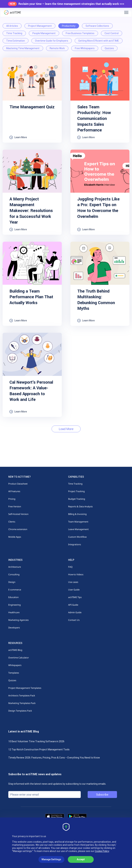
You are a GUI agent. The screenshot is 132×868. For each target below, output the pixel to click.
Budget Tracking (77, 499)
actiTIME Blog (15, 650)
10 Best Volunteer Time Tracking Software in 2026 (36, 741)
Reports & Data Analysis (80, 506)
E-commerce (15, 590)
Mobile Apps (15, 537)
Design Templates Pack (20, 711)
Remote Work (57, 48)
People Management (44, 33)
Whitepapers (15, 665)
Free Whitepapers (85, 48)
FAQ (70, 567)
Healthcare (14, 612)
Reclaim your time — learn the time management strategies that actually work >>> (71, 4)
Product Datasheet (18, 484)
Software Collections (97, 26)
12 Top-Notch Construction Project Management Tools (39, 749)
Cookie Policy (102, 851)
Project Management (40, 26)
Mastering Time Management (23, 48)
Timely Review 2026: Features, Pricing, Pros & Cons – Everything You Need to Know (54, 758)
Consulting (14, 574)
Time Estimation (16, 41)
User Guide (74, 590)
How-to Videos (76, 574)
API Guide (73, 605)
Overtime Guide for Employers (52, 41)
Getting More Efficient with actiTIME (99, 41)
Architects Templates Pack (22, 696)
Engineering (14, 605)
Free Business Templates (80, 33)
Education (13, 597)
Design (12, 582)
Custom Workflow (77, 537)
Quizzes (109, 48)
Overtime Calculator (19, 658)
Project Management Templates (25, 688)
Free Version (15, 506)
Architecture (15, 567)
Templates (14, 673)
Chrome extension (18, 529)
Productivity (69, 26)
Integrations (75, 544)
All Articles (12, 26)
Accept (81, 859)
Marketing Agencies (18, 620)
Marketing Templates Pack (22, 703)
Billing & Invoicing (77, 514)
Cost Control (112, 33)
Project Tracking (76, 491)
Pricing (12, 499)
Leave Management (78, 529)
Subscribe (102, 795)
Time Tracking (14, 33)
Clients (12, 522)
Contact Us (74, 620)
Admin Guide (75, 612)
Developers (14, 628)
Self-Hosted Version (18, 514)
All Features (14, 491)
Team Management (78, 522)
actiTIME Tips (75, 597)
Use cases (73, 582)
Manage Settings (51, 859)
